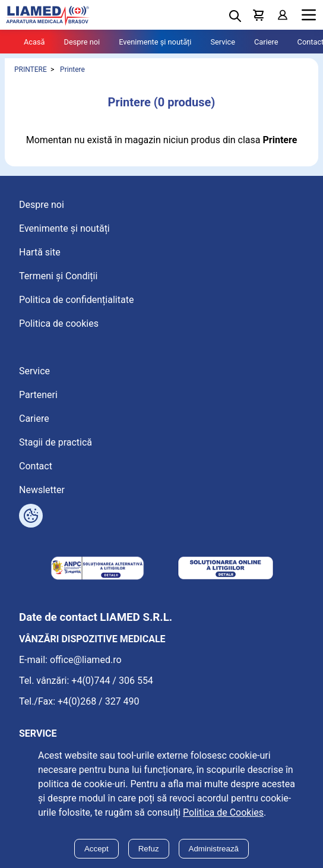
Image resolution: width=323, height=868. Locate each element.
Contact (36, 466)
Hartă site (40, 252)
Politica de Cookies (223, 812)
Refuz (149, 849)
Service (223, 42)
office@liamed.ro (86, 660)
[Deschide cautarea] (235, 16)
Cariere (266, 42)
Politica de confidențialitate (76, 300)
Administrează (214, 849)
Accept (96, 849)
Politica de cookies (59, 323)
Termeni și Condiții (58, 276)
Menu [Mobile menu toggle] (309, 15)
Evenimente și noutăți (155, 42)
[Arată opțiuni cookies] (31, 516)
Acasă (34, 42)
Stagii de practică (56, 442)
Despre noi (82, 42)
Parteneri (38, 395)
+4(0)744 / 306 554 (112, 681)
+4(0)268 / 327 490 (99, 701)
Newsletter (42, 490)
